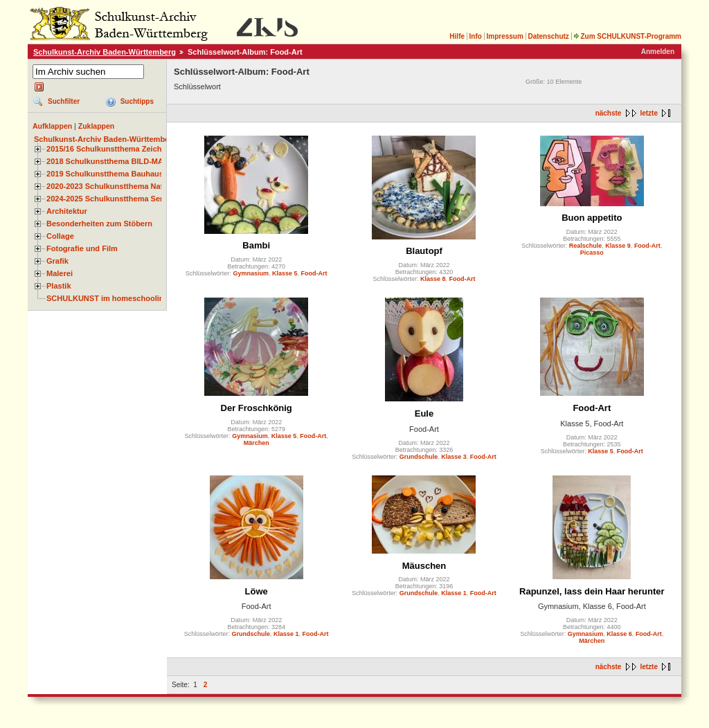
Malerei (60, 273)
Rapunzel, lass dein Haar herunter (592, 591)
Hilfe (457, 36)
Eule (424, 413)
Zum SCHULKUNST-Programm (627, 36)
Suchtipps (137, 101)
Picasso (592, 253)
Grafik (57, 261)
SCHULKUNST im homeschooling (107, 298)
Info (476, 36)
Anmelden (658, 52)
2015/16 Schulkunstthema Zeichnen (111, 149)
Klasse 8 (433, 279)
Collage (60, 236)
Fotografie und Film (82, 248)
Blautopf (424, 251)
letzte (649, 113)
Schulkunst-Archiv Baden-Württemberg (105, 52)
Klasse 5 (285, 273)
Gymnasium (251, 273)
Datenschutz (548, 36)
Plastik (59, 286)
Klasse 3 (454, 457)
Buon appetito (592, 218)
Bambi (256, 245)
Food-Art (314, 273)
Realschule (586, 246)
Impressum (504, 36)
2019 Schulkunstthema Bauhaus (105, 174)
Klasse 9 (618, 246)
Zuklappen (97, 126)
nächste (609, 113)
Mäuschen (424, 566)
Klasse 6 (619, 634)
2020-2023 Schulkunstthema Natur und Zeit (124, 186)
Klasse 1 (286, 634)
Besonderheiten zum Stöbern (99, 224)
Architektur (67, 211)
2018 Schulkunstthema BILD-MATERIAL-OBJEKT (135, 161)
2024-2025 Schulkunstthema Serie (108, 199)
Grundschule (419, 457)
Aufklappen (52, 126)
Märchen (257, 443)
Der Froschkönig (257, 408)
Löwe (257, 591)
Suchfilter (64, 101)
